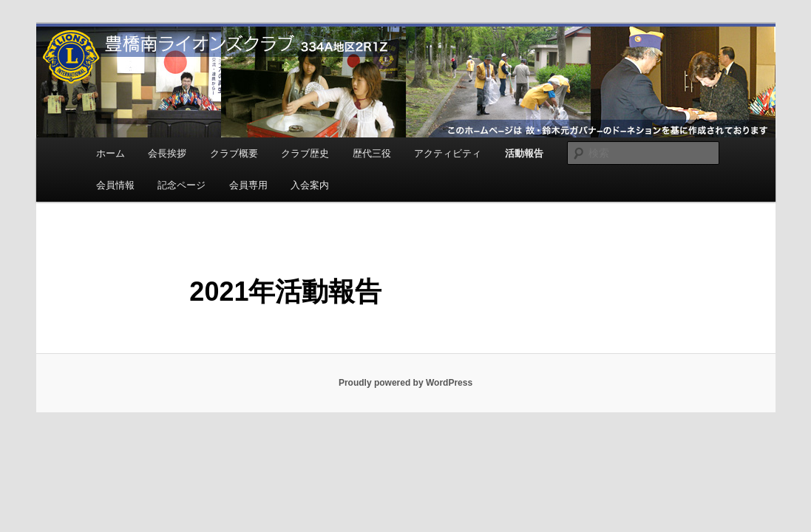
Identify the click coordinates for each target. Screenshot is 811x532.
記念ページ (181, 185)
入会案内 (310, 185)
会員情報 (115, 185)
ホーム (111, 153)
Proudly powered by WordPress (405, 383)
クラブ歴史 (305, 153)
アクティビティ (448, 153)
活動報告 (524, 153)
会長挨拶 (167, 153)
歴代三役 (372, 153)
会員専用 (248, 185)
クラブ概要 (234, 153)
